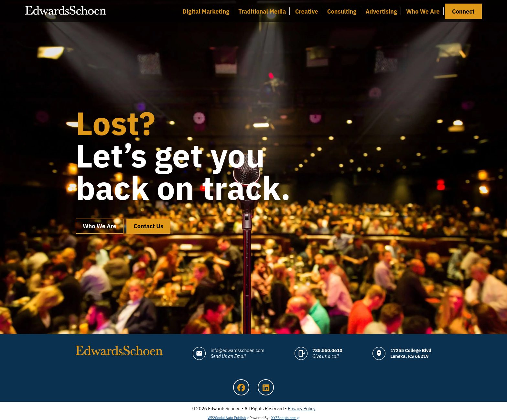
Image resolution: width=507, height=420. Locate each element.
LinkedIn (266, 387)
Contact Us (148, 226)
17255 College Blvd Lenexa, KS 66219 (411, 353)
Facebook (241, 387)
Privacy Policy (302, 409)
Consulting (342, 11)
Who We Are (423, 11)
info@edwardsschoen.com (237, 353)
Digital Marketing (206, 11)
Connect (463, 11)
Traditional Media (262, 11)
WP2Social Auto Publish (227, 418)
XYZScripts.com (284, 418)
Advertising (381, 11)
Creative (307, 11)
